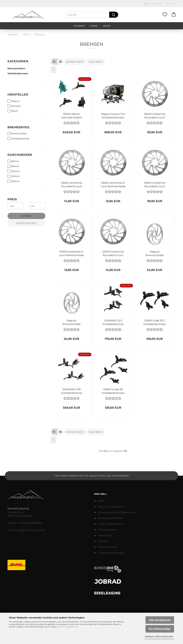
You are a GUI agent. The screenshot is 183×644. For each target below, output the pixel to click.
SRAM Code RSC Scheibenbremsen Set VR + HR (155, 322)
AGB (101, 501)
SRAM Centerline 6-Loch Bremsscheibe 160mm (71, 253)
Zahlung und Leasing (111, 507)
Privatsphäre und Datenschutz (117, 512)
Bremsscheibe (17, 133)
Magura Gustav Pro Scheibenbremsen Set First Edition (113, 115)
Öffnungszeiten (107, 530)
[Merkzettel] (165, 15)
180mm (13, 166)
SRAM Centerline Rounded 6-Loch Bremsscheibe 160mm (113, 253)
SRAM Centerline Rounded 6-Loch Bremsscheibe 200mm (155, 115)
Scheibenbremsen (18, 73)
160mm (13, 161)
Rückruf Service (107, 547)
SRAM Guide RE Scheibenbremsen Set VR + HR (113, 391)
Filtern (26, 216)
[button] (174, 15)
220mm (14, 181)
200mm (14, 171)
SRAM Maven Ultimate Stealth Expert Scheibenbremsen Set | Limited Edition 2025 (71, 115)
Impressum (105, 535)
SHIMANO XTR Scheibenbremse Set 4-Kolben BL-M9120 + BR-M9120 (71, 391)
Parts (107, 26)
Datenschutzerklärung (68, 627)
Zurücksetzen (26, 223)
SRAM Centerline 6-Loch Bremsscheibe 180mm (113, 184)
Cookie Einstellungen (111, 553)
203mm (14, 176)
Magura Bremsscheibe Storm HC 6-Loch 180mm (71, 322)
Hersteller (18, 95)
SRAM (13, 111)
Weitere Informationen (159, 636)
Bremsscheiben (16, 68)
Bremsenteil (19, 127)
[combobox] (75, 62)
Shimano (14, 106)
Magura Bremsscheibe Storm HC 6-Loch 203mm (155, 253)
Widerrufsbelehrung (110, 524)
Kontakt (103, 541)
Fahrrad (79, 26)
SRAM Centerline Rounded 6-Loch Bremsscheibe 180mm (71, 184)
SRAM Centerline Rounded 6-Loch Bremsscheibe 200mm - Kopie (155, 184)
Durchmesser (20, 155)
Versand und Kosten (110, 518)
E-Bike (94, 26)
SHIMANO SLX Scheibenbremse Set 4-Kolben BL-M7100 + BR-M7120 (113, 322)
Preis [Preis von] (12, 199)
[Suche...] (114, 15)
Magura (13, 101)
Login (171, 3)
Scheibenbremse (18, 138)
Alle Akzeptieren (160, 620)
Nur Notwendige (160, 629)
